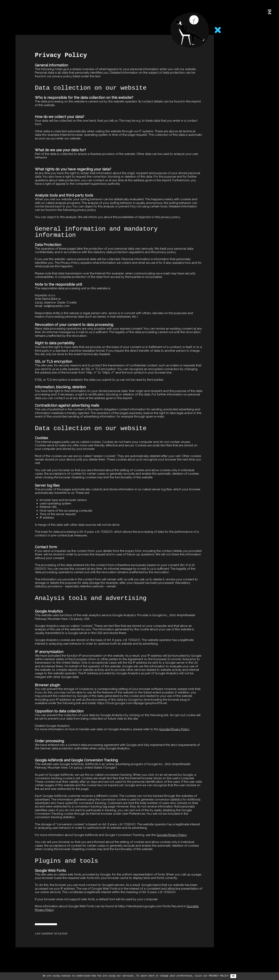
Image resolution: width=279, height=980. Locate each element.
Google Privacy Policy (174, 723)
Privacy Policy (219, 976)
